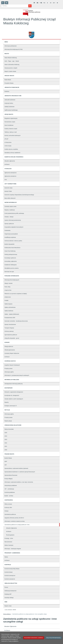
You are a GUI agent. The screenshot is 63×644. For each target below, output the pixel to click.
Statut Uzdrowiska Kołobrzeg (12, 65)
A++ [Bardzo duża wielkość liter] (54, 3)
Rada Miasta (8, 80)
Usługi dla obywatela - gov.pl (12, 338)
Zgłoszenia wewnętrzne (10, 173)
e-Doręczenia (8, 142)
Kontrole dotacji (8, 572)
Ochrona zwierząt (9, 331)
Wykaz (6, 557)
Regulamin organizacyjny (11, 118)
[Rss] (3, 3)
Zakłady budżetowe (9, 107)
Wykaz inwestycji (9, 545)
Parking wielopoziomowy (11, 254)
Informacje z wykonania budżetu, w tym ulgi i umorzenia (19, 482)
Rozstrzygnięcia (10, 535)
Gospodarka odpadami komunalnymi (14, 227)
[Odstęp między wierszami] (37, 3)
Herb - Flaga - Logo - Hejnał (12, 61)
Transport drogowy (9, 328)
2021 (6, 446)
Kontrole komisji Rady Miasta (12, 569)
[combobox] (15, 6)
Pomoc (6, 587)
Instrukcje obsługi (9, 598)
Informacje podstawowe (11, 46)
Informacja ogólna (9, 414)
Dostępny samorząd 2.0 (11, 406)
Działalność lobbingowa (10, 265)
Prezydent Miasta (9, 83)
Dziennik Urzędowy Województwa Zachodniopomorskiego (19, 195)
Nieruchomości (8, 542)
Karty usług (7, 287)
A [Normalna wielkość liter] (47, 3)
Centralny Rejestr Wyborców (12, 353)
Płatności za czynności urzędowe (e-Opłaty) (16, 294)
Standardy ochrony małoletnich (12, 153)
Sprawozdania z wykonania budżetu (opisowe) (16, 468)
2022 (6, 443)
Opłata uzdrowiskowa (10, 307)
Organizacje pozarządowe (11, 234)
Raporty (7, 402)
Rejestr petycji (8, 421)
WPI (6, 465)
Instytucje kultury (9, 103)
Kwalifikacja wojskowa (10, 237)
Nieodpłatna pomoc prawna (11, 268)
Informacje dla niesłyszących (12, 280)
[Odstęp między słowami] (41, 3)
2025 (6, 433)
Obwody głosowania (10, 350)
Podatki (6, 300)
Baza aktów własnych (10, 198)
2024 (6, 436)
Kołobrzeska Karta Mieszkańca (12, 248)
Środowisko (7, 230)
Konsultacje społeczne (10, 258)
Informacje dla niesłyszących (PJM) (13, 49)
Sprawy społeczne (9, 224)
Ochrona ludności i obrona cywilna (13, 241)
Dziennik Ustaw (8, 188)
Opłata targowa (8, 304)
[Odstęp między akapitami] (34, 3)
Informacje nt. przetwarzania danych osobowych (17, 375)
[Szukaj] (30, 6)
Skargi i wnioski (8, 283)
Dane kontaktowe (9, 125)
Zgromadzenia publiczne (11, 335)
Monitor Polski (8, 191)
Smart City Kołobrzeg (10, 251)
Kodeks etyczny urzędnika (11, 149)
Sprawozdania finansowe (11, 475)
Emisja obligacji (8, 479)
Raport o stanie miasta (10, 71)
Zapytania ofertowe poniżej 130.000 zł (14, 518)
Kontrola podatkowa (10, 492)
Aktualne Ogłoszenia (11, 528)
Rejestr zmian (8, 606)
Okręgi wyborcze (9, 346)
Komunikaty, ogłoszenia (11, 261)
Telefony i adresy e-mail (11, 132)
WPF (6, 462)
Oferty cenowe (8, 504)
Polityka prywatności (53, 638)
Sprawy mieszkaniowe (10, 324)
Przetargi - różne (9, 538)
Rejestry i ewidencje (10, 210)
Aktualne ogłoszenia (10, 161)
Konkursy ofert (8, 508)
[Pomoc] (7, 3)
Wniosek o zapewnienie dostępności (14, 392)
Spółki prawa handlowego (11, 110)
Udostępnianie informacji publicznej (13, 384)
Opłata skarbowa (9, 311)
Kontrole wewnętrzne (10, 576)
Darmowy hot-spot (9, 272)
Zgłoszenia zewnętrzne (10, 176)
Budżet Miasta (8, 458)
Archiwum (7, 164)
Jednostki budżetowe (10, 100)
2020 (6, 450)
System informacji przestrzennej (13, 220)
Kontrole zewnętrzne (10, 579)
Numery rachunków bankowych (13, 136)
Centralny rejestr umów (10, 206)
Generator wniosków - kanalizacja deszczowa (16, 321)
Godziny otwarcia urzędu (11, 129)
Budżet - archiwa (9, 496)
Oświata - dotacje (9, 217)
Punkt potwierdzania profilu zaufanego (14, 213)
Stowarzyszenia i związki (11, 68)
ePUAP (6, 139)
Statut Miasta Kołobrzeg (11, 58)
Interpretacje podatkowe (11, 485)
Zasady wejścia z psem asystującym (14, 399)
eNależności (8, 297)
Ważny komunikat (9, 429)
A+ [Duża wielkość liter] (51, 3)
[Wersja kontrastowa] (57, 3)
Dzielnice (7, 91)
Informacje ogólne (9, 372)
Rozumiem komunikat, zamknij (34, 638)
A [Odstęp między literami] (44, 3)
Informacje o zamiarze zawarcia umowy (15, 521)
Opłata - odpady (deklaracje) (12, 314)
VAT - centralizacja (9, 489)
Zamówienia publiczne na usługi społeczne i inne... (17, 525)
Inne (6, 180)
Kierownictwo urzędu (10, 122)
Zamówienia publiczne (10, 514)
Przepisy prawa (8, 369)
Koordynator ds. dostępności (12, 395)
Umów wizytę (8, 146)
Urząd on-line (8, 290)
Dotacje (6, 511)
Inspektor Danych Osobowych (12, 365)
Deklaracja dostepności (10, 591)
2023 (6, 439)
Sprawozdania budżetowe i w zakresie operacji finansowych (20, 472)
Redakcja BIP (8, 594)
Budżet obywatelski (9, 244)
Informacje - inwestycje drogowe (13, 549)
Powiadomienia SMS (10, 318)
